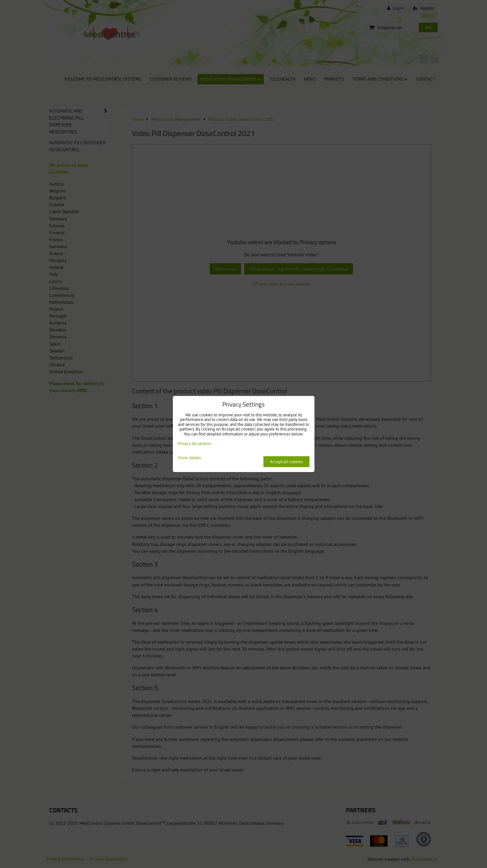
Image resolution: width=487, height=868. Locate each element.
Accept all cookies (286, 462)
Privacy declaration (195, 444)
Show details (189, 458)
